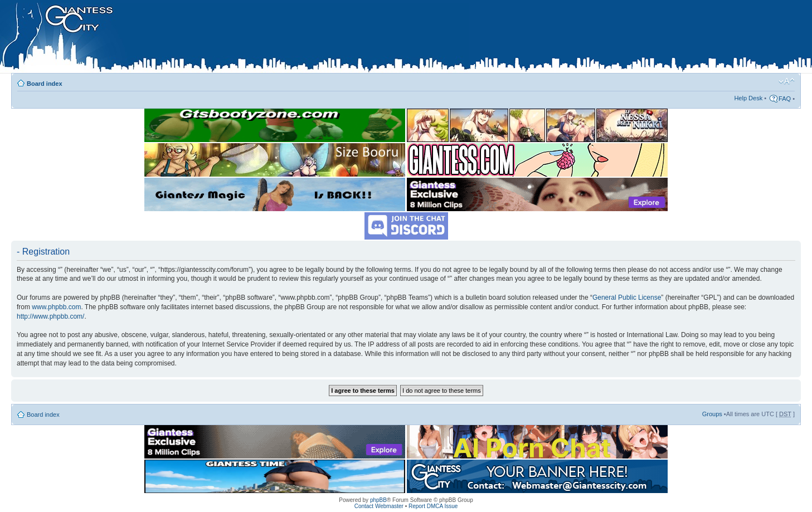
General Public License (627, 298)
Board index (45, 84)
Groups (712, 414)
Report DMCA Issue (433, 506)
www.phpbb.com (56, 307)
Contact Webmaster (379, 506)
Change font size (787, 81)
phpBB (378, 500)
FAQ (785, 99)
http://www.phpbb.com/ (50, 316)
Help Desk (748, 98)
